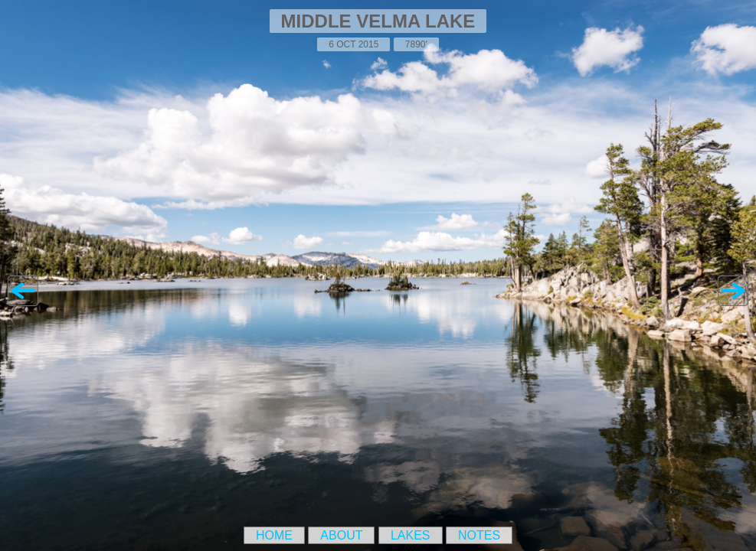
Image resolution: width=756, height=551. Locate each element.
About (341, 535)
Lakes (411, 535)
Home (274, 535)
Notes (479, 535)
